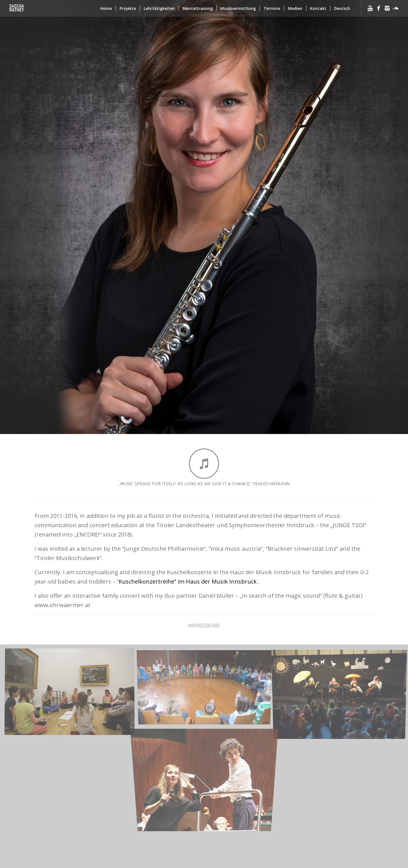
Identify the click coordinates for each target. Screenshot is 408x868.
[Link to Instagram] (387, 8)
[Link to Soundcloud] (396, 8)
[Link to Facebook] (379, 8)
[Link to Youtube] (370, 8)
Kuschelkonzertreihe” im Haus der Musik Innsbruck (188, 581)
